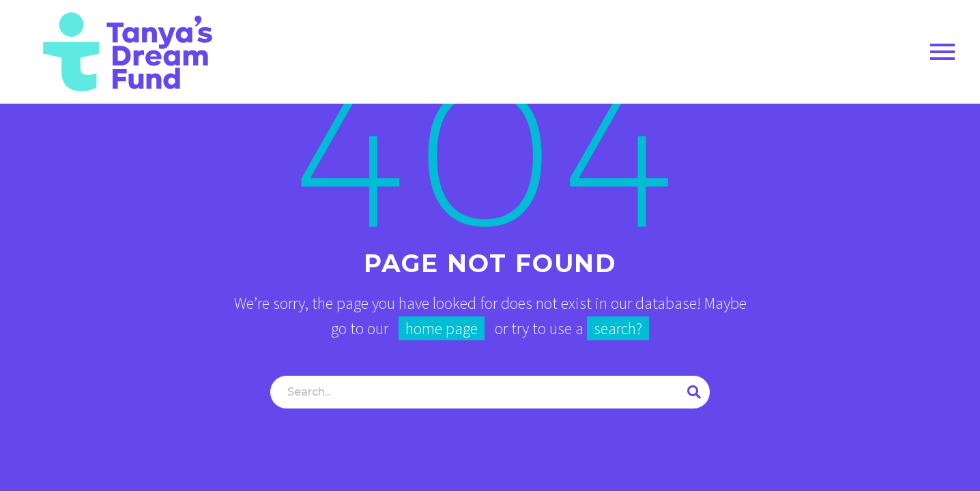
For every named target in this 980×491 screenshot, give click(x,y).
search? (618, 328)
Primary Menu (942, 52)
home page (442, 328)
